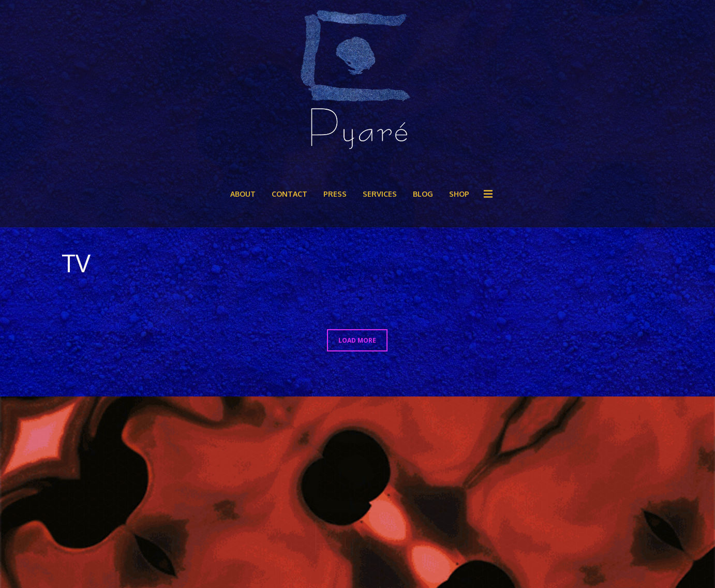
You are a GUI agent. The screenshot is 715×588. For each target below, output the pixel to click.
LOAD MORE (357, 340)
